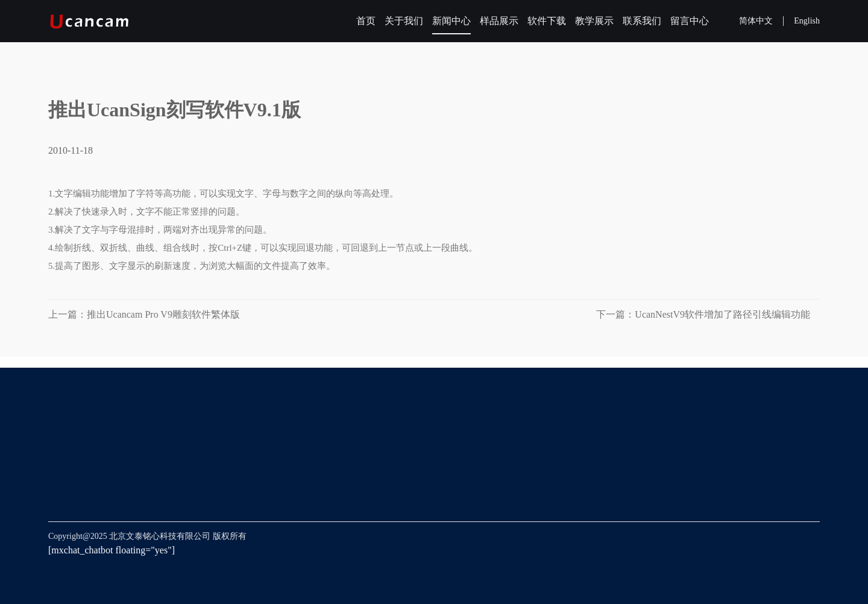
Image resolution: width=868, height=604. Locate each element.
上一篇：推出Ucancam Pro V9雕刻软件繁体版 (144, 314)
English (807, 21)
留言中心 (690, 21)
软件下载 (547, 21)
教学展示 (594, 21)
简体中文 (756, 21)
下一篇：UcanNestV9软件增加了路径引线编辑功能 (708, 314)
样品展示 (499, 21)
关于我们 (404, 21)
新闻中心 (451, 21)
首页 (366, 21)
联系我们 (642, 21)
